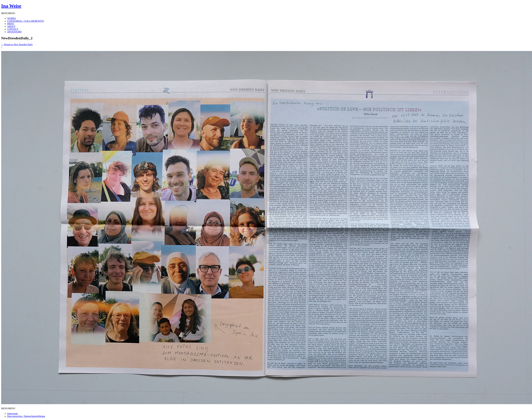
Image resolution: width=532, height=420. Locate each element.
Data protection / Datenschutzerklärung (26, 416)
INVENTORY (15, 32)
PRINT (11, 24)
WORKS (12, 18)
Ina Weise (11, 6)
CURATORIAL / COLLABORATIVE (26, 21)
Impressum (13, 413)
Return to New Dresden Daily (17, 44)
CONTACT (13, 29)
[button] (8, 13)
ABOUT (11, 26)
